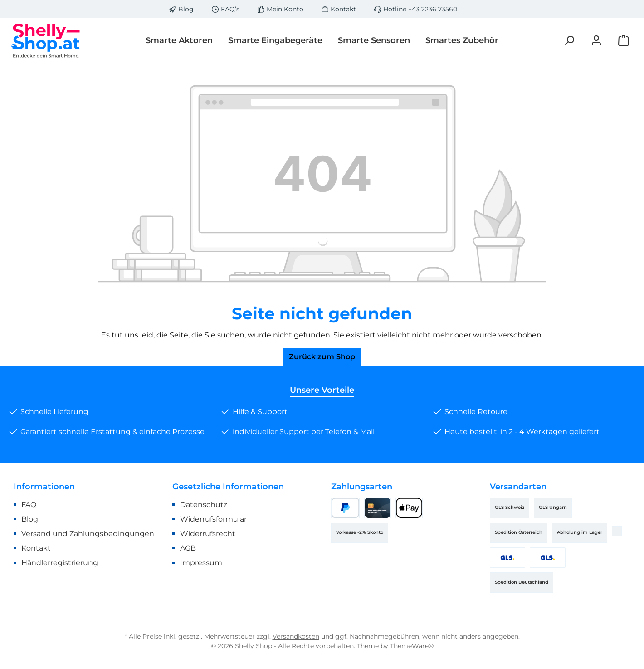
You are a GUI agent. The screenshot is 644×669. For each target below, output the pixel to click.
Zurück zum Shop (322, 357)
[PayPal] (345, 508)
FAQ (29, 505)
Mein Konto (285, 9)
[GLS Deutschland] (547, 558)
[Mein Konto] (596, 41)
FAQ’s (230, 9)
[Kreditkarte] (378, 508)
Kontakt (343, 9)
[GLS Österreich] (507, 558)
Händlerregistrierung (60, 563)
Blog (186, 9)
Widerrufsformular (213, 519)
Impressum (201, 563)
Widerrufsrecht (208, 534)
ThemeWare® (412, 646)
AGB (188, 548)
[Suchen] (569, 41)
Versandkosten (296, 636)
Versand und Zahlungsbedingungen (88, 534)
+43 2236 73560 (433, 9)
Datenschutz (204, 505)
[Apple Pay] (409, 508)
